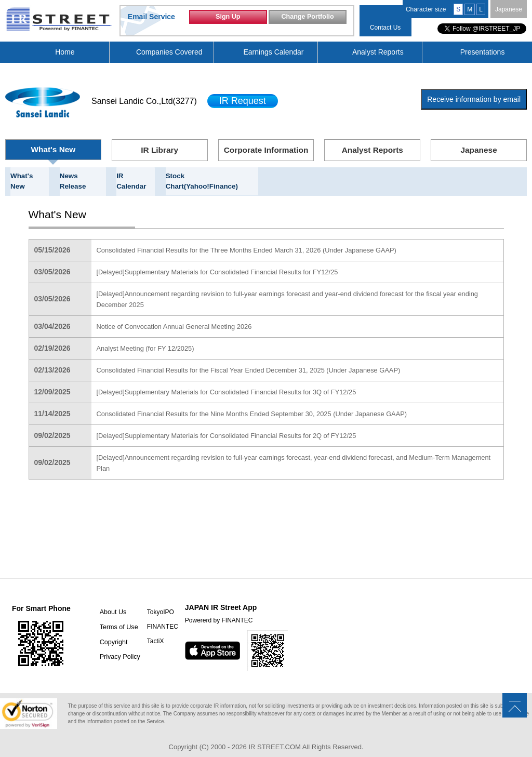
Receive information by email (474, 99)
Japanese (509, 9)
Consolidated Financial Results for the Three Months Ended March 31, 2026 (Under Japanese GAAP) (260, 240)
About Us (108, 602)
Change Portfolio (307, 20)
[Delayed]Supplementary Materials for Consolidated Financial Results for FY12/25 (228, 261)
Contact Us (385, 28)
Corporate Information (266, 150)
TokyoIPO (154, 602)
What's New (53, 149)
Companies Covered (169, 52)
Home (65, 52)
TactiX (149, 631)
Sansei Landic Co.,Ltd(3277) (144, 101)
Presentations (483, 52)
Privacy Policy (115, 645)
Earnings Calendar (274, 52)
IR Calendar (136, 176)
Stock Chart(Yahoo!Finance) (211, 176)
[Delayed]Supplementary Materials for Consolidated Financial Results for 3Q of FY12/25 (238, 381)
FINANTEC (156, 616)
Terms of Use (114, 616)
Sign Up (228, 20)
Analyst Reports (378, 52)
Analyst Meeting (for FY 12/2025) (150, 338)
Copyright (108, 631)
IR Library (160, 150)
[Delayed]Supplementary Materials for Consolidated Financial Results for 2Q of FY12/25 (238, 425)
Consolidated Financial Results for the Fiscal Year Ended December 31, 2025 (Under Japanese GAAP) (262, 360)
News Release (83, 176)
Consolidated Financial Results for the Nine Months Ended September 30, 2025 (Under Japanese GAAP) (266, 403)
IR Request (243, 101)
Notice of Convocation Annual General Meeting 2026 (181, 316)
